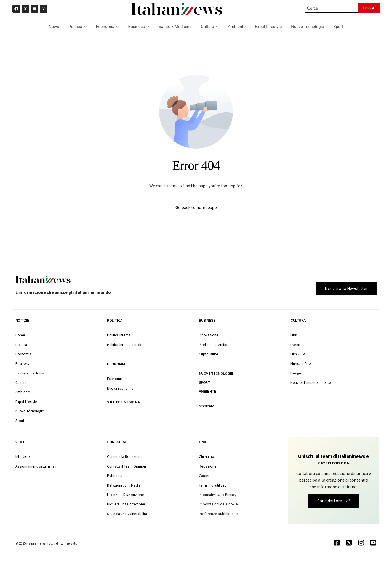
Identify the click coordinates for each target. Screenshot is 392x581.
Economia (107, 27)
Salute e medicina (123, 402)
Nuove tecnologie (216, 374)
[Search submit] (369, 8)
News (54, 27)
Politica (78, 27)
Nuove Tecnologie (307, 27)
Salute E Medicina (175, 27)
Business (139, 27)
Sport (338, 27)
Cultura (210, 27)
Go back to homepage (196, 208)
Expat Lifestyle (268, 27)
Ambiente (237, 27)
